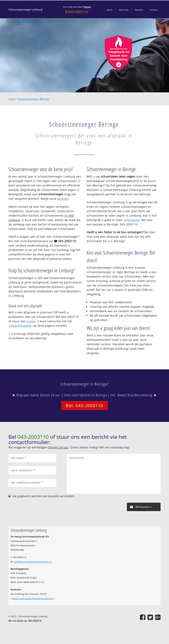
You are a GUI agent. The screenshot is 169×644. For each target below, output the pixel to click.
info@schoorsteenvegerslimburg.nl (33, 562)
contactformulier (20, 326)
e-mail (31, 321)
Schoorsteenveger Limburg (25, 10)
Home (12, 99)
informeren (132, 220)
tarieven (63, 199)
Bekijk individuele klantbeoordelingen (33, 598)
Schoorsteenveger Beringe (33, 99)
